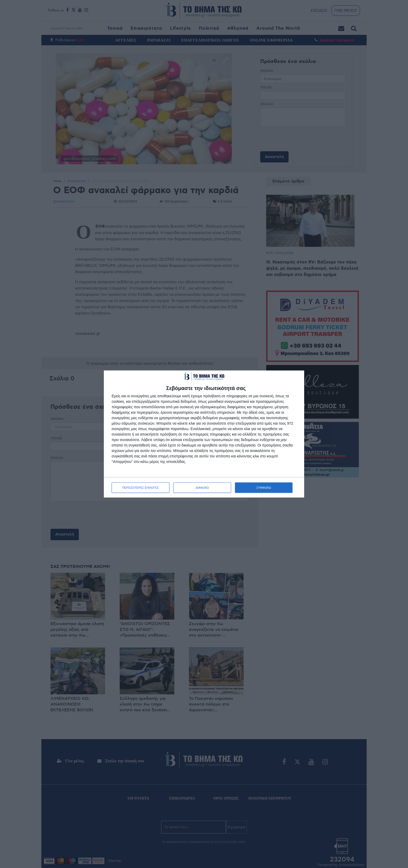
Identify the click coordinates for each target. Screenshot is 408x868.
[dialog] (204, 434)
